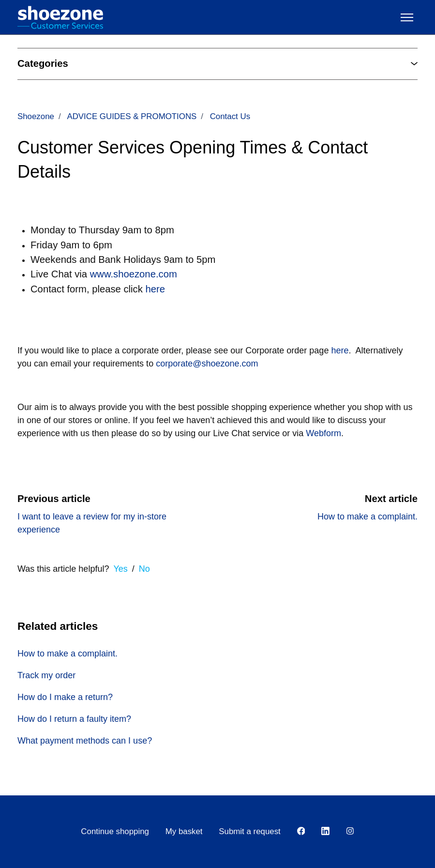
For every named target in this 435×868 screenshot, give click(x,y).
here (340, 350)
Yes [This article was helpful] (120, 569)
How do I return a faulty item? (74, 719)
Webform (323, 433)
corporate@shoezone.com (207, 364)
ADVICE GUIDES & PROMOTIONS (132, 116)
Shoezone (36, 116)
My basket (184, 831)
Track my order (46, 675)
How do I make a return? (65, 697)
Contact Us (230, 116)
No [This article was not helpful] (144, 569)
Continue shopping (115, 831)
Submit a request (249, 831)
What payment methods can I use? (85, 741)
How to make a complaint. (367, 517)
